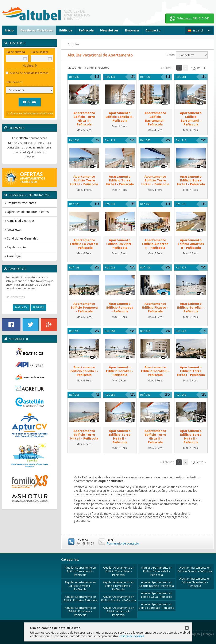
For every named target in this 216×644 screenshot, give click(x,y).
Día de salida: (39, 52)
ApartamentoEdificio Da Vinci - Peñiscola (120, 244)
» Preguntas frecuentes (20, 203)
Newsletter (109, 30)
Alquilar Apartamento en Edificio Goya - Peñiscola (157, 595)
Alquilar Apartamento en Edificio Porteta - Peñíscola (80, 598)
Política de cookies (132, 636)
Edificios (66, 30)
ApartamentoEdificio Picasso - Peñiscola (155, 307)
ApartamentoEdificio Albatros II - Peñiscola (155, 244)
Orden (171, 55)
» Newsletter (13, 229)
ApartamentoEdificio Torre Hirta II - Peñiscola (84, 118)
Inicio (9, 30)
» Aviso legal (13, 256)
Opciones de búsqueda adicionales (32, 113)
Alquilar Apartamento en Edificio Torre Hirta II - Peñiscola (119, 586)
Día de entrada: (16, 52)
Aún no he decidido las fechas (27, 73)
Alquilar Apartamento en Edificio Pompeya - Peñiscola (80, 611)
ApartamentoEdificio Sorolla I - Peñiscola (191, 307)
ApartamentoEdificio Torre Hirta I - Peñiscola (84, 180)
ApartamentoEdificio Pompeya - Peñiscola (84, 307)
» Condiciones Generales (21, 238)
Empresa (132, 30)
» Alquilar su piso (16, 247)
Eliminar (38, 307)
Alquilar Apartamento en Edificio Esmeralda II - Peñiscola (157, 571)
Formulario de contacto (123, 543)
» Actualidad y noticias (20, 221)
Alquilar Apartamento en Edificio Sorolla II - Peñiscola (157, 606)
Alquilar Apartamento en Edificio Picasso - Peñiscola (195, 569)
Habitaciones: (14, 82)
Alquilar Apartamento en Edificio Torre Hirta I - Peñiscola (119, 571)
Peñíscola (86, 30)
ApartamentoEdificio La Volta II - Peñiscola (84, 244)
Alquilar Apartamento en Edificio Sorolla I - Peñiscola (119, 598)
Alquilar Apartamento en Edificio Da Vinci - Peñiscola (157, 584)
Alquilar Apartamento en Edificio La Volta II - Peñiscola (80, 586)
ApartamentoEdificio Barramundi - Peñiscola (155, 118)
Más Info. (21, 307)
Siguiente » (198, 68)
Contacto (153, 30)
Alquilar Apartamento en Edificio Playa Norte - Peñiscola (195, 582)
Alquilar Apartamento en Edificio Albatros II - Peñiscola (119, 611)
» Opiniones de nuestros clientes (27, 212)
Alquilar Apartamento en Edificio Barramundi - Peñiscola (80, 571)
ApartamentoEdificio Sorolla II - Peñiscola (120, 117)
